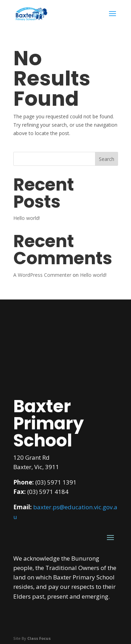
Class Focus (39, 638)
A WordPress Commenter (42, 275)
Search (107, 159)
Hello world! (27, 218)
